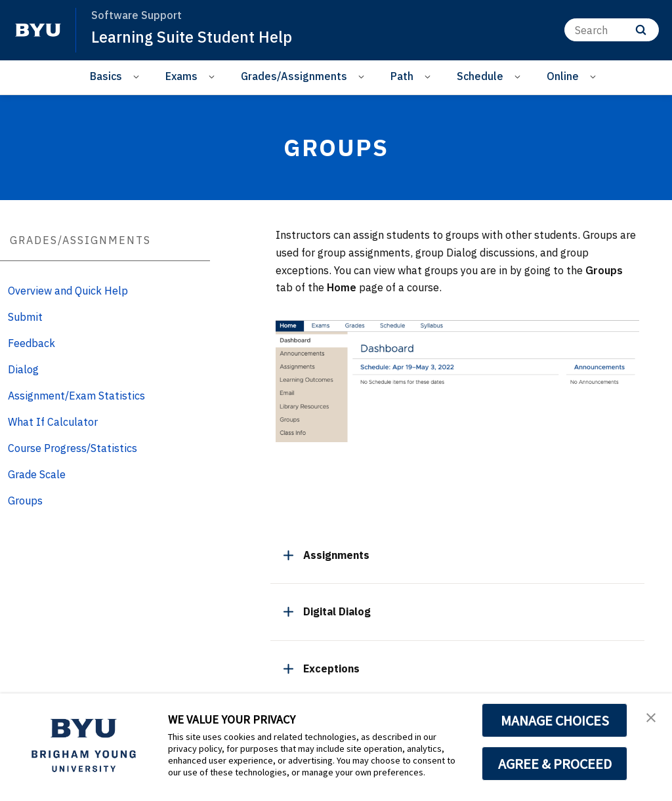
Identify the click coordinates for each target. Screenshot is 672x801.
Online (563, 76)
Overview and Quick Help (68, 291)
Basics (106, 76)
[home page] (38, 30)
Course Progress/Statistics (73, 448)
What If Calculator (53, 422)
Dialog (23, 369)
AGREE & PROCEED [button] (555, 764)
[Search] (612, 30)
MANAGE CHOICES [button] (555, 720)
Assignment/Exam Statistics (76, 396)
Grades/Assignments (294, 76)
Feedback (31, 343)
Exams (181, 76)
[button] (650, 717)
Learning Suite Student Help (193, 37)
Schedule (480, 76)
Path (402, 76)
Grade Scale (37, 474)
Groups (25, 501)
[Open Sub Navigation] (138, 76)
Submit (25, 317)
